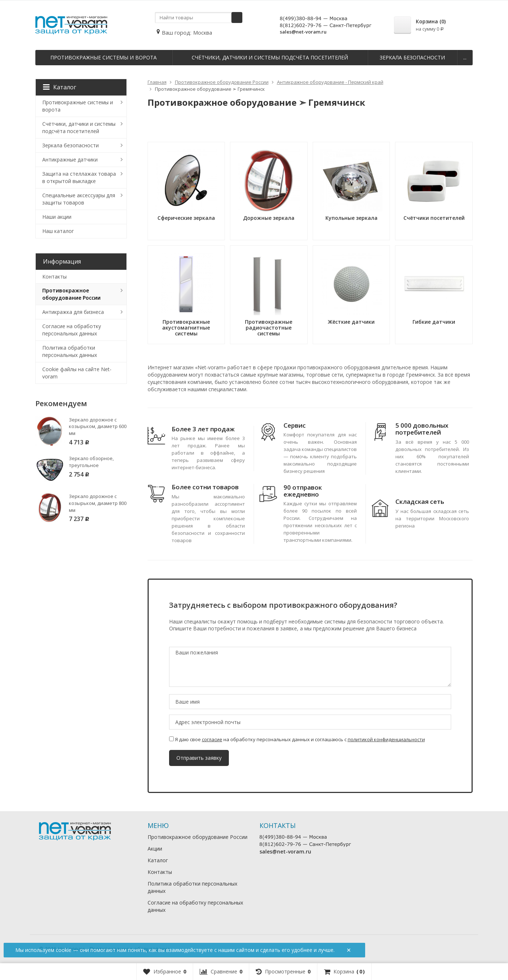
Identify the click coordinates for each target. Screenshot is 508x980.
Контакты (54, 277)
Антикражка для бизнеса (73, 312)
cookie (64, 950)
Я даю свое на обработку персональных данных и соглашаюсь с (297, 739)
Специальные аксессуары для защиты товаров (79, 199)
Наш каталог (58, 231)
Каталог (60, 87)
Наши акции (57, 217)
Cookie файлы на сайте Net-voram (77, 373)
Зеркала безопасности (412, 57)
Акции (155, 849)
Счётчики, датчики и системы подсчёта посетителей (270, 57)
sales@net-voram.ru (303, 32)
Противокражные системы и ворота (103, 57)
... (465, 57)
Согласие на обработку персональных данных (72, 330)
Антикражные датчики (70, 160)
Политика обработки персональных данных (70, 351)
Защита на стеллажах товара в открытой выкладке (79, 177)
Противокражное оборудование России (71, 294)
